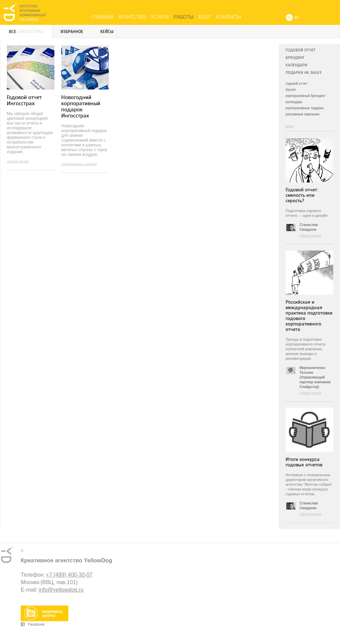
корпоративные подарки (305, 108)
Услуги (160, 17)
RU (290, 17)
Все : (26, 32)
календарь (294, 102)
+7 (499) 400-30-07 (69, 575)
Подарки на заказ (303, 73)
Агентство (132, 17)
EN (297, 17)
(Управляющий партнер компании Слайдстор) (315, 382)
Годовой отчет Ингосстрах (24, 101)
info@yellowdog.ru (61, 590)
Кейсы (107, 32)
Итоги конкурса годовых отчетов (304, 462)
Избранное (72, 32)
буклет (291, 90)
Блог (205, 17)
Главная (103, 17)
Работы (184, 17)
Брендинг (295, 58)
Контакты (229, 17)
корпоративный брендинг (305, 96)
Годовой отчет (301, 50)
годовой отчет (296, 84)
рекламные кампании (303, 114)
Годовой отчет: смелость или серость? (302, 195)
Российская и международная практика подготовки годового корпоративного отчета (309, 316)
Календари (296, 65)
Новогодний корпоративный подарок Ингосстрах (81, 107)
